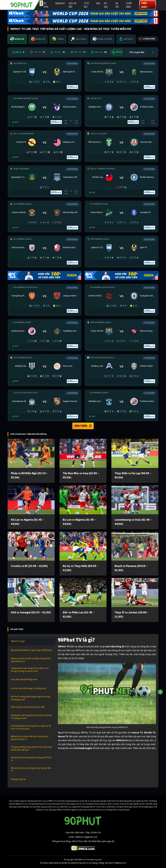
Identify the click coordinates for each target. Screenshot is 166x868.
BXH (98, 3)
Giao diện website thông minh (24, 679)
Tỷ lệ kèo (86, 5)
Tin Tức (117, 5)
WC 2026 (46, 5)
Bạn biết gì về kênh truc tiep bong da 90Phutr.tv (31, 650)
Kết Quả (106, 5)
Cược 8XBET (144, 5)
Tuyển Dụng (129, 5)
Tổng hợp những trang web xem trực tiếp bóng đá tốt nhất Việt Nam (31, 748)
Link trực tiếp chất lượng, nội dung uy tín (29, 688)
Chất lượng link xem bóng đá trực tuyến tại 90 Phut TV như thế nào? (31, 727)
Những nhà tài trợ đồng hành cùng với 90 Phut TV (31, 759)
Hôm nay (78, 52)
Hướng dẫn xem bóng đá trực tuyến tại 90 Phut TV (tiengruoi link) (31, 717)
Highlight (60, 3)
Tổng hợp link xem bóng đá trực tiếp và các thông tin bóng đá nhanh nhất (30, 670)
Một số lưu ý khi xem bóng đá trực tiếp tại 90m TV (31, 770)
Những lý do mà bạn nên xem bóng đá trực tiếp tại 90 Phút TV (30, 738)
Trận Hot (38, 52)
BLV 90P (58, 52)
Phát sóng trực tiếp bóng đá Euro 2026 (28, 707)
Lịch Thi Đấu (72, 5)
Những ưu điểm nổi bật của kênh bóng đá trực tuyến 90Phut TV (31, 660)
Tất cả (119, 52)
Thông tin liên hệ (18, 779)
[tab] (17, 39)
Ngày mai (99, 52)
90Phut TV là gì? (18, 641)
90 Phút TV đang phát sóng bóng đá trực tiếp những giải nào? (31, 698)
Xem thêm (83, 426)
